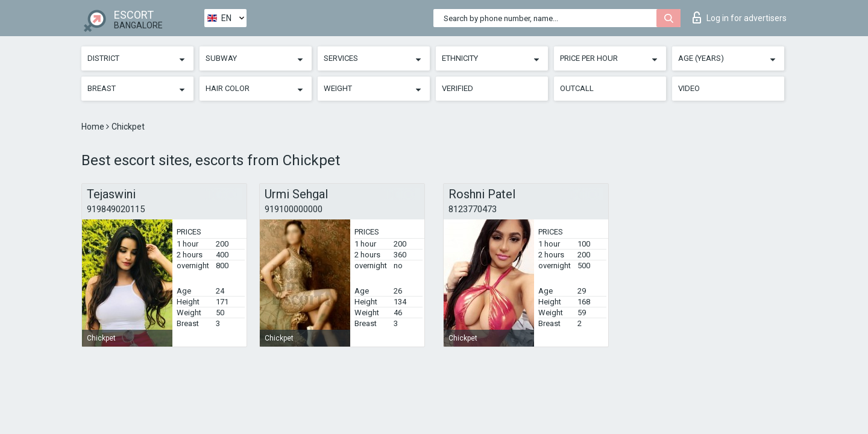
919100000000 (294, 209)
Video (689, 88)
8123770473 (473, 209)
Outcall (577, 88)
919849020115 (116, 209)
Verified (458, 88)
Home (94, 127)
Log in (740, 17)
